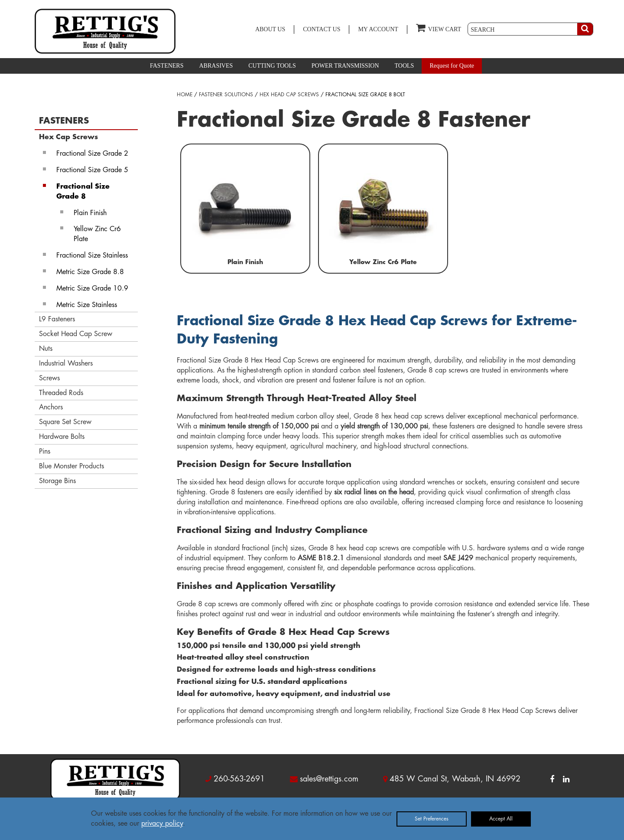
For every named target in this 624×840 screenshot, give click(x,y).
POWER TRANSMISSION (345, 66)
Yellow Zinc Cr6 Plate (97, 234)
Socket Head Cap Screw (76, 334)
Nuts (46, 349)
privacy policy (162, 824)
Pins (45, 451)
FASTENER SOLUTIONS (226, 95)
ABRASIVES (216, 66)
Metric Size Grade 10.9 (92, 288)
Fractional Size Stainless (92, 255)
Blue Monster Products (71, 466)
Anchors (51, 407)
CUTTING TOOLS (272, 66)
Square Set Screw (65, 422)
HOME (185, 95)
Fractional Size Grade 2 (92, 154)
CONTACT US (322, 29)
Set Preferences (432, 819)
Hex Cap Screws (68, 137)
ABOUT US (270, 29)
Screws (49, 378)
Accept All (501, 819)
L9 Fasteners (57, 319)
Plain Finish (90, 213)
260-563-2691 (239, 779)
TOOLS (405, 66)
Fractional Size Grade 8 (83, 191)
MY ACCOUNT (378, 29)
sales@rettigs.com (329, 779)
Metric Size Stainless (87, 305)
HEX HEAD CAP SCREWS (289, 95)
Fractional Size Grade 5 (92, 170)
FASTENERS (167, 66)
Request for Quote (452, 66)
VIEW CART (439, 28)
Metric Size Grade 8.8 (90, 272)
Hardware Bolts (62, 437)
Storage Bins (57, 481)
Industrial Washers (66, 363)
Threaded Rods (61, 393)
